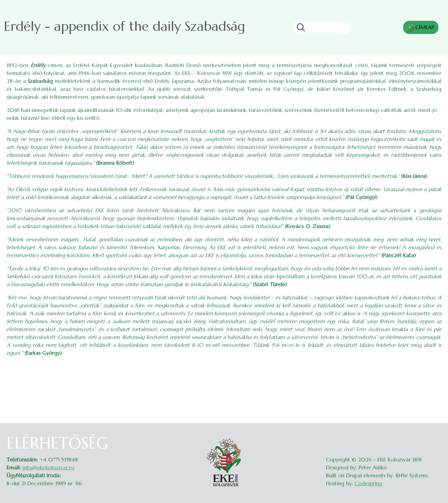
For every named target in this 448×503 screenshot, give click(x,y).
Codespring (368, 483)
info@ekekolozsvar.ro (48, 467)
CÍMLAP (421, 28)
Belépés (435, 438)
